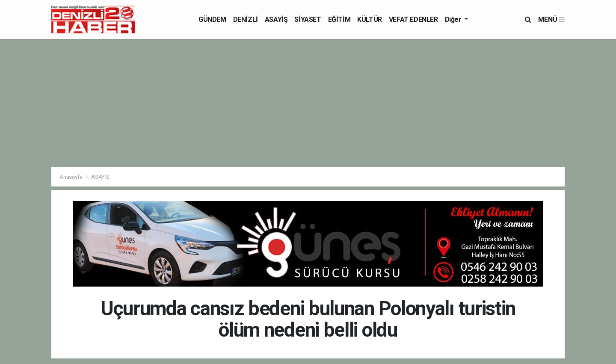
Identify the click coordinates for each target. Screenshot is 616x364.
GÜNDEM (212, 19)
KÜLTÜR (370, 19)
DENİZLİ (246, 19)
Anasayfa (71, 177)
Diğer (454, 19)
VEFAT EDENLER (413, 19)
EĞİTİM (339, 19)
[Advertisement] (308, 103)
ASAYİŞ (276, 19)
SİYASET (308, 19)
